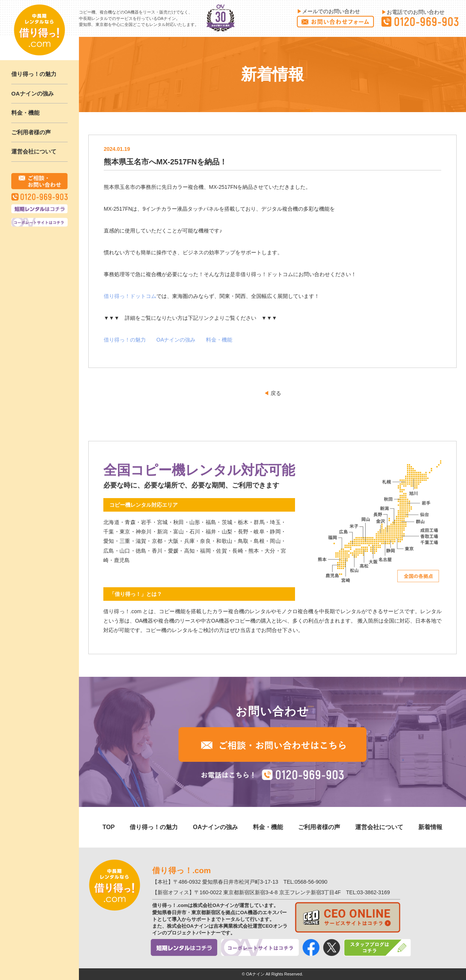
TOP (109, 827)
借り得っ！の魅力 (34, 74)
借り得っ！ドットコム (130, 296)
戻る (272, 393)
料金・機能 (25, 113)
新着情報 (430, 827)
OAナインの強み (33, 93)
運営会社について (34, 151)
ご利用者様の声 (31, 132)
